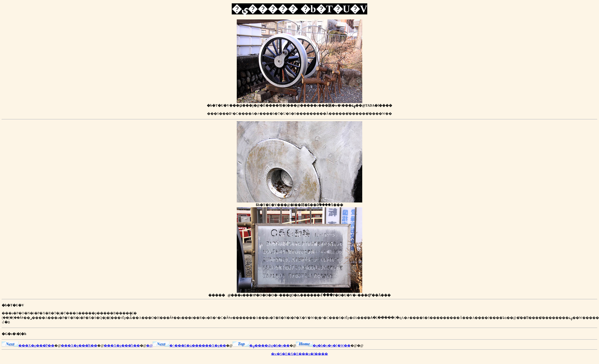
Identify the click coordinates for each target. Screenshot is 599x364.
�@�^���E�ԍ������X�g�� (186, 346)
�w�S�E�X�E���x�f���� (300, 354)
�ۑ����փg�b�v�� (261, 346)
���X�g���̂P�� (28, 346)
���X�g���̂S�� (122, 346)
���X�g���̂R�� (79, 346)
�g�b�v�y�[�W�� (323, 346)
